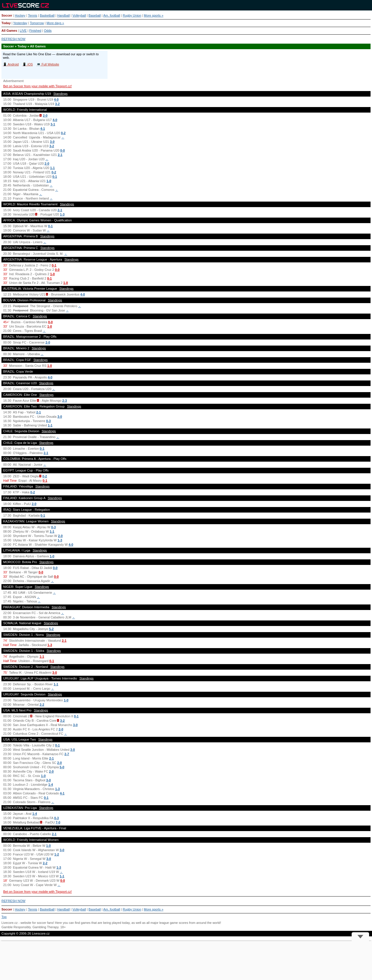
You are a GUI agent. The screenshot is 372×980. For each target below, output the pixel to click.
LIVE (23, 31)
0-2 (63, 133)
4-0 (56, 99)
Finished (35, 31)
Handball (64, 15)
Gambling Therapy (45, 927)
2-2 (42, 705)
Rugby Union (132, 15)
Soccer (7, 15)
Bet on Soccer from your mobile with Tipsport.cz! (37, 86)
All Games (9, 31)
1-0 (49, 181)
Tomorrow (37, 23)
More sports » (154, 15)
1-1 (53, 168)
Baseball (95, 15)
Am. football (112, 15)
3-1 (53, 124)
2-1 (60, 155)
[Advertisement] (186, 961)
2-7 (67, 754)
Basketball (47, 15)
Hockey (20, 15)
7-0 (58, 822)
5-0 (62, 767)
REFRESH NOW (14, 39)
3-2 (57, 104)
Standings (61, 94)
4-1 (43, 129)
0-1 (55, 177)
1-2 (57, 854)
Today (6, 23)
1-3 (62, 214)
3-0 (52, 142)
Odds (48, 31)
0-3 (49, 421)
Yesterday (20, 23)
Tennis (33, 15)
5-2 (51, 629)
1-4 (51, 785)
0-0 (62, 150)
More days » (55, 23)
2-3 (65, 401)
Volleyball (79, 15)
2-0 (45, 115)
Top (4, 917)
